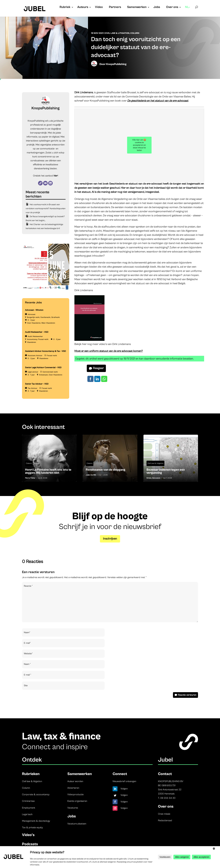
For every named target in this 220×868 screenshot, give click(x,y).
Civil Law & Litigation (117, 33)
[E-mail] (45, 183)
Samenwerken (137, 7)
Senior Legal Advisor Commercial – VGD (43, 368)
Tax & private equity (32, 827)
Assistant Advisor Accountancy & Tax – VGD (46, 351)
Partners (115, 7)
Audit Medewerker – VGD (37, 332)
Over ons (172, 7)
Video (99, 7)
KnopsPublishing (116, 64)
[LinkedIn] (50, 183)
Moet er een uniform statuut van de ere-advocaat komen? (109, 351)
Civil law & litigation (32, 781)
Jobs (157, 7)
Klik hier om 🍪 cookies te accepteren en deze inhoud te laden (139, 145)
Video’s (28, 835)
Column (135, 33)
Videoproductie (75, 794)
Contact (165, 774)
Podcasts (30, 844)
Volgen (124, 789)
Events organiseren (77, 801)
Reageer (98, 368)
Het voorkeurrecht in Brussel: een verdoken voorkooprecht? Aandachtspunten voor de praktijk (46, 209)
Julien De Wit (91, 475)
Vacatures (73, 808)
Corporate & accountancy (36, 794)
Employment (29, 808)
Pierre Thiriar (30, 478)
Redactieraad (165, 820)
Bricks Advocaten (153, 478)
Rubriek (65, 7)
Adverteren (73, 788)
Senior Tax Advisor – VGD (37, 384)
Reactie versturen (187, 695)
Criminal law (28, 801)
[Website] (40, 183)
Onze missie (164, 814)
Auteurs (83, 7)
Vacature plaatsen (77, 824)
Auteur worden (75, 781)
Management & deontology (36, 821)
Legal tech (27, 814)
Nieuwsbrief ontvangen (124, 781)
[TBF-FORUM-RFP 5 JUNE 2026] (46, 290)
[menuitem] (188, 10)
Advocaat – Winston (34, 310)
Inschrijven (110, 539)
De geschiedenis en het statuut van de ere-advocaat (158, 101)
